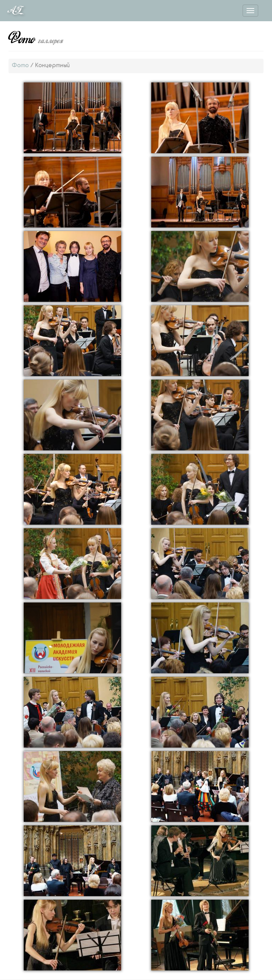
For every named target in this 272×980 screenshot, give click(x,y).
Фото (20, 66)
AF (15, 11)
